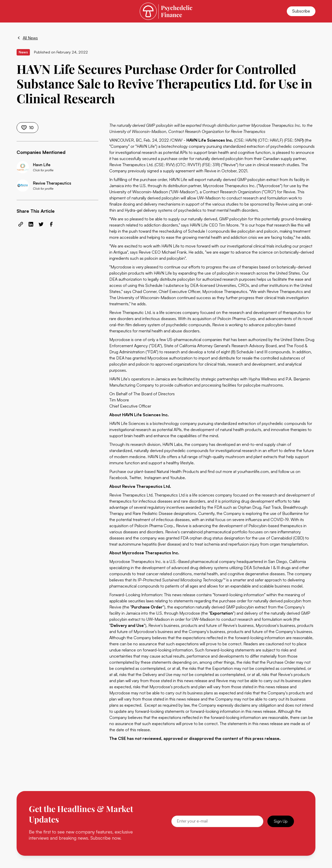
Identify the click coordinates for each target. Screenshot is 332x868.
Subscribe (301, 11)
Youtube (177, 478)
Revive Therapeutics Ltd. (132, 165)
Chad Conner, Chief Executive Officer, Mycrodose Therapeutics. (190, 291)
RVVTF (194, 165)
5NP (298, 140)
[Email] (217, 821)
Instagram (153, 478)
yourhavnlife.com (253, 471)
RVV (170, 165)
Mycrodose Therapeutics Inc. (229, 186)
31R (216, 165)
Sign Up (281, 821)
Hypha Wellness (263, 379)
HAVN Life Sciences (127, 423)
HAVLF (276, 140)
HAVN (251, 140)
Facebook (118, 478)
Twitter (135, 478)
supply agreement (179, 171)
